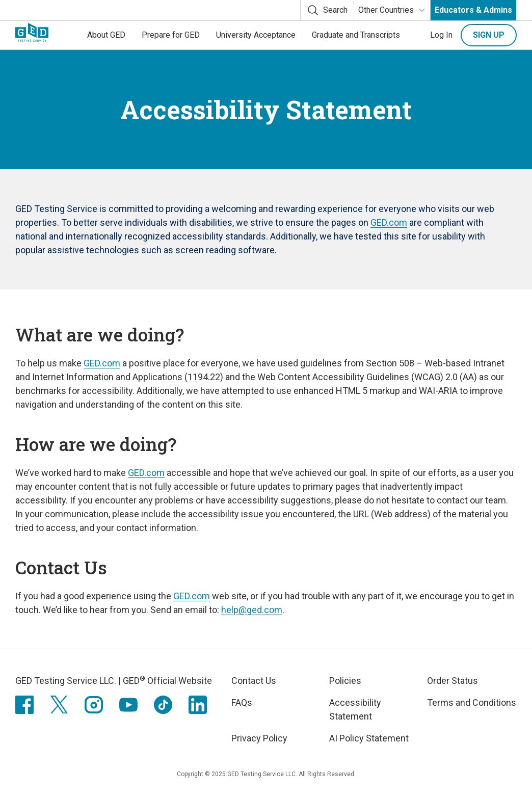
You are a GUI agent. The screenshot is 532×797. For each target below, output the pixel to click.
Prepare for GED (171, 35)
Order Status (453, 681)
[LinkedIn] (198, 705)
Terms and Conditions (472, 702)
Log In (441, 35)
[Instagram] (94, 705)
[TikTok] (163, 705)
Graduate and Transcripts (356, 35)
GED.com (389, 222)
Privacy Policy (259, 738)
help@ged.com (252, 610)
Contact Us (254, 681)
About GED (106, 35)
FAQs (242, 702)
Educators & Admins (473, 10)
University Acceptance (256, 35)
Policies (345, 681)
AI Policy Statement (369, 738)
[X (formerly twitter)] (59, 705)
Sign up (489, 35)
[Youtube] (128, 705)
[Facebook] (24, 705)
